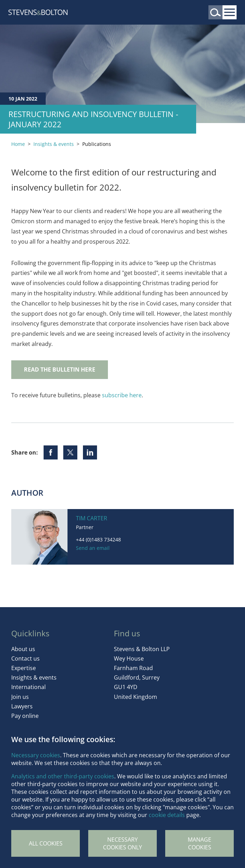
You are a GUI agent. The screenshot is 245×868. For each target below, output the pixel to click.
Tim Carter (92, 518)
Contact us (25, 658)
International (28, 687)
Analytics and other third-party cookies (63, 776)
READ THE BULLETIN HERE (60, 369)
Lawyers (22, 706)
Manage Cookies (199, 843)
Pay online (25, 716)
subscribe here (122, 395)
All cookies (46, 843)
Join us (20, 697)
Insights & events (54, 144)
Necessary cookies (36, 755)
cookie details (167, 815)
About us (23, 649)
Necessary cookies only (122, 843)
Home (18, 144)
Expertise (24, 668)
